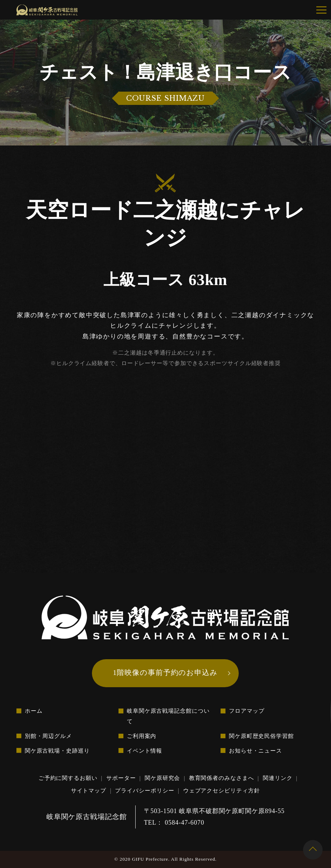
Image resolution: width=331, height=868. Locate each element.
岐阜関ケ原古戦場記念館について (168, 716)
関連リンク (278, 778)
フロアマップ (247, 711)
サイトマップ (89, 791)
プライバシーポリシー (145, 791)
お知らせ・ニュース (256, 751)
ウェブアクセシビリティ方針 (222, 791)
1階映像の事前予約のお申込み (165, 672)
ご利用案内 (142, 736)
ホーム (34, 711)
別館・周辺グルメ (48, 736)
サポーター (121, 778)
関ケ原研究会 (162, 778)
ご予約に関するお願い (68, 778)
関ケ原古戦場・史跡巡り (57, 751)
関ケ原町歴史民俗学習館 (261, 736)
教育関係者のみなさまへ (222, 778)
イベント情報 (145, 751)
